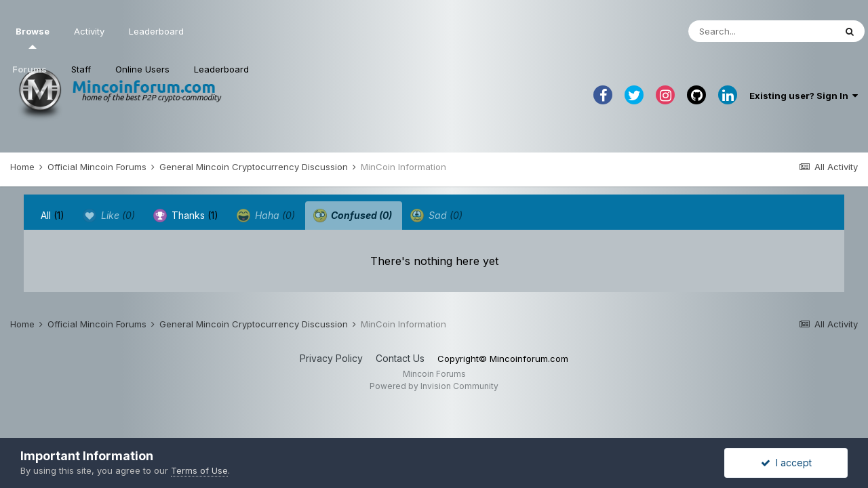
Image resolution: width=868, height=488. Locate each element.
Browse (33, 37)
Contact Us (400, 358)
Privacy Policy (331, 358)
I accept (786, 463)
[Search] (762, 31)
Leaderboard (221, 69)
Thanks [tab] (186, 216)
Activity (89, 31)
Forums (29, 69)
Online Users (142, 69)
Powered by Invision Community (434, 386)
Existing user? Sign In (804, 96)
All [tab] (53, 215)
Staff (81, 69)
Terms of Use (199, 470)
